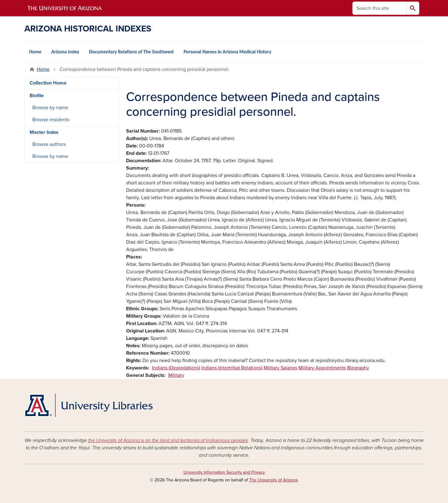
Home (35, 52)
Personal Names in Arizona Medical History (228, 52)
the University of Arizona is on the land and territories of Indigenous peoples (168, 440)
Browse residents (51, 120)
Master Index (44, 132)
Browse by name (50, 108)
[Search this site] (380, 8)
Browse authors (49, 144)
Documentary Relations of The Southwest (132, 52)
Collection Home (48, 83)
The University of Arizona (273, 480)
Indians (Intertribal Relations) (232, 368)
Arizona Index (65, 52)
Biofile (37, 96)
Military (176, 375)
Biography (358, 368)
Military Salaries (280, 368)
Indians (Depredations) (176, 368)
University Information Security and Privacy (224, 472)
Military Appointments (322, 368)
